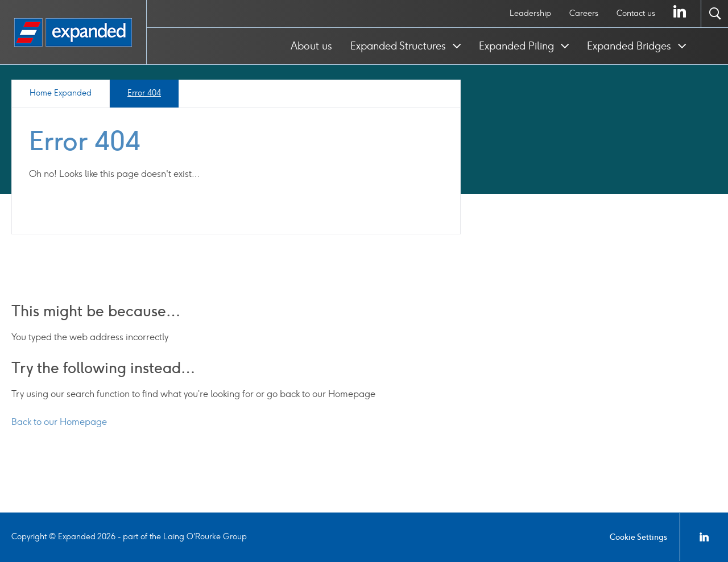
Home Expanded (61, 93)
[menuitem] (530, 14)
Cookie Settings (638, 537)
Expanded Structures (400, 46)
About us (311, 46)
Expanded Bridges (630, 46)
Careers (584, 13)
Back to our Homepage (59, 422)
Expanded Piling (518, 46)
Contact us (636, 13)
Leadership (530, 13)
